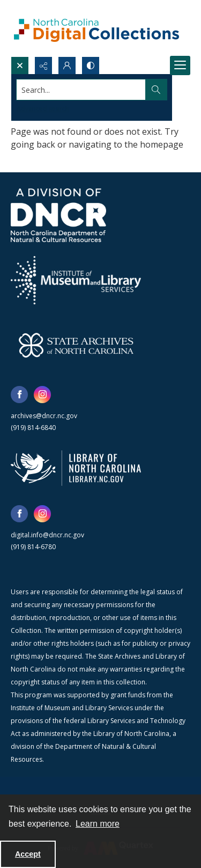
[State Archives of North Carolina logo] (76, 345)
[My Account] (67, 65)
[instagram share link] (42, 395)
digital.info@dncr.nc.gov (47, 535)
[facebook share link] (19, 395)
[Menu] (180, 65)
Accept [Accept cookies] (28, 854)
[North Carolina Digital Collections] (96, 28)
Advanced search (43, 109)
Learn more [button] (98, 824)
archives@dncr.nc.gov (44, 416)
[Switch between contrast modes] (91, 65)
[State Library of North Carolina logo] (76, 468)
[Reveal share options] (43, 65)
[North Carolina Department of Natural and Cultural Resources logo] (58, 215)
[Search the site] (81, 90)
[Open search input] (20, 65)
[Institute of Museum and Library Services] (76, 280)
